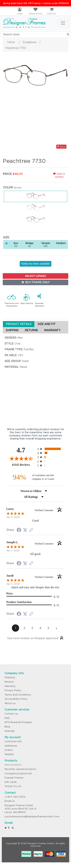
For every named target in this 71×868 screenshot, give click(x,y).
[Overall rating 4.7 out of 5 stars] (21, 458)
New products (13, 765)
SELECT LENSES (35, 276)
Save (61, 147)
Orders (9, 750)
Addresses (11, 746)
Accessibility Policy (16, 699)
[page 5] (48, 628)
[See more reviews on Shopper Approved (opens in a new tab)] (31, 530)
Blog (7, 727)
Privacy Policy (13, 690)
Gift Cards (11, 782)
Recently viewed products (20, 769)
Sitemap (10, 731)
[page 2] (24, 628)
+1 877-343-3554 (15, 797)
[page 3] (32, 628)
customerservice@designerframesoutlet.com (32, 816)
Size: (6, 237)
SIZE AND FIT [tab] (47, 324)
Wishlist (9, 754)
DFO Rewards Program (18, 722)
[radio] (51, 449)
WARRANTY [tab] (52, 330)
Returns (9, 682)
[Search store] (36, 34)
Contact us (11, 714)
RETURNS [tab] (31, 330)
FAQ (7, 718)
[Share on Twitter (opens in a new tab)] (25, 530)
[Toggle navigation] (63, 23)
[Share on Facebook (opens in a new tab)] (19, 530)
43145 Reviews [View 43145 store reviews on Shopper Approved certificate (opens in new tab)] (24, 465)
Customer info (13, 741)
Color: (8, 187)
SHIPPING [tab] (12, 330)
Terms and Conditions (18, 695)
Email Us (10, 801)
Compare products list (18, 773)
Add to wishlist (59, 175)
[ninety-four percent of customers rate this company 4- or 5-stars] (35, 477)
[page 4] (40, 628)
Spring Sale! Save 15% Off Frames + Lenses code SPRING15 (36, 3)
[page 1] (15, 628)
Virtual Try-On (13, 786)
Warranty (10, 686)
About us (10, 703)
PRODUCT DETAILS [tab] (19, 324)
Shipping (10, 677)
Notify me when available (35, 264)
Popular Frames (14, 778)
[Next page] (56, 628)
